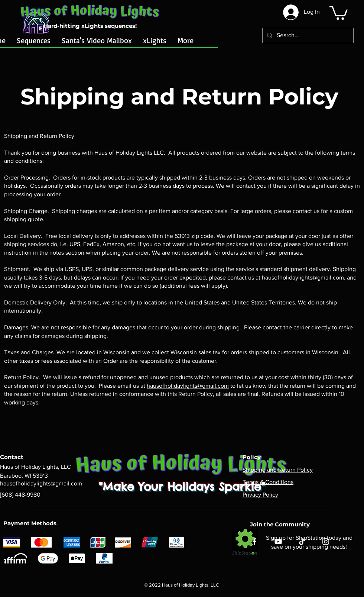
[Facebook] (254, 542)
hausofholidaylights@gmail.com (303, 277)
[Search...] (307, 36)
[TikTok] (302, 542)
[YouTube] (278, 542)
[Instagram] (326, 542)
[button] (339, 12)
